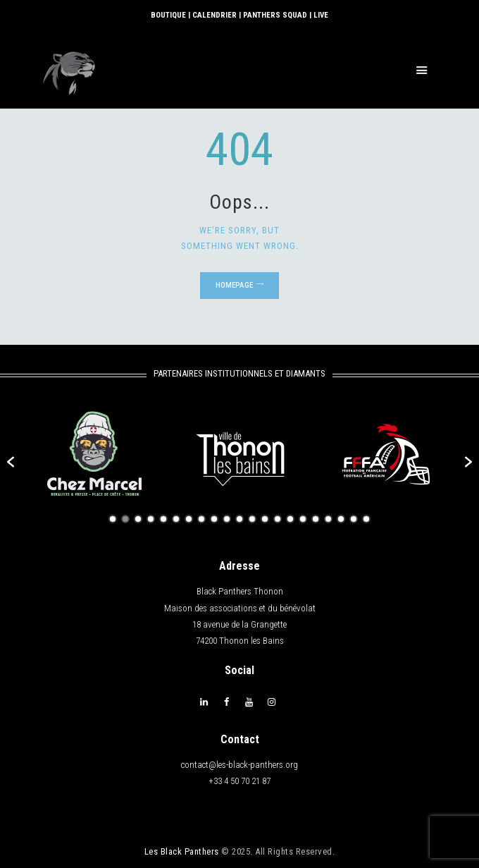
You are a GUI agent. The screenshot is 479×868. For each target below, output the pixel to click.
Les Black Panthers (182, 851)
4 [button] (151, 519)
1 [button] (113, 519)
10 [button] (227, 519)
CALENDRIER (214, 15)
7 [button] (189, 519)
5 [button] (163, 519)
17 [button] (316, 519)
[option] (94, 455)
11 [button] (240, 519)
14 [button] (278, 519)
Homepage (234, 285)
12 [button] (252, 519)
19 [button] (341, 519)
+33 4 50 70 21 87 (240, 781)
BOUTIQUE (168, 15)
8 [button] (201, 519)
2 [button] (125, 519)
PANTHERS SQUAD (275, 15)
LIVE (321, 15)
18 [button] (328, 519)
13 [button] (265, 519)
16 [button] (303, 519)
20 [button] (354, 519)
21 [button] (366, 519)
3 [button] (138, 519)
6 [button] (176, 519)
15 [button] (290, 519)
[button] (11, 462)
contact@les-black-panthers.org (240, 765)
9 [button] (214, 519)
